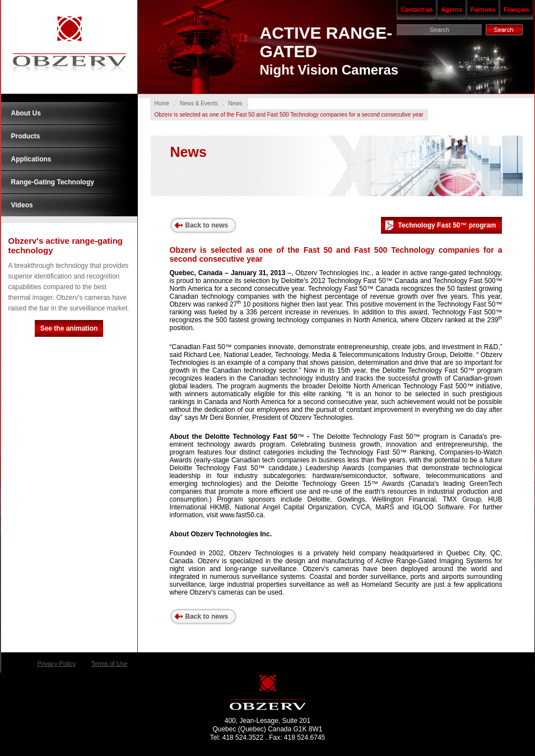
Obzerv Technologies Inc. (69, 47)
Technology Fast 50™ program (440, 226)
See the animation (69, 328)
